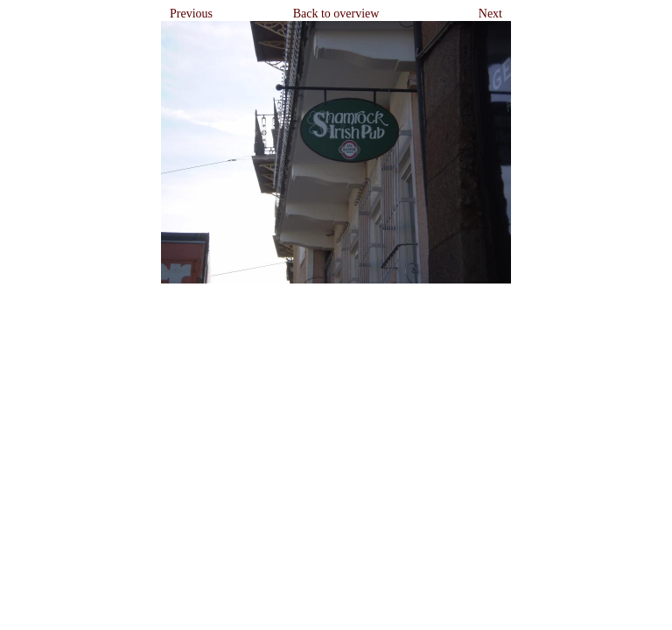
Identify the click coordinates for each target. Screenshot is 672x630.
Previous (191, 14)
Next (490, 14)
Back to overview (336, 14)
